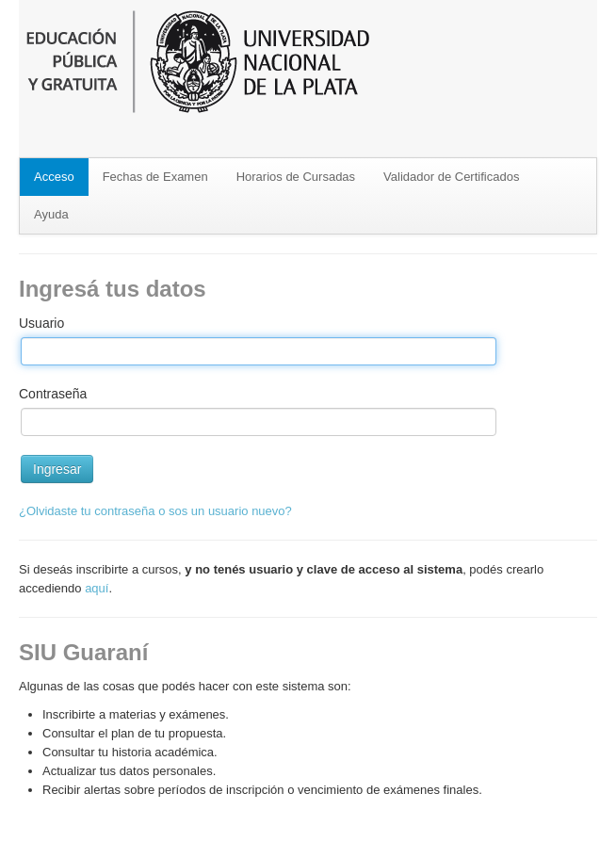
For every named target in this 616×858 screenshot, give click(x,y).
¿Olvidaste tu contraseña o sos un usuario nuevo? (155, 511)
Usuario (41, 323)
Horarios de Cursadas (296, 177)
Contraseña (53, 394)
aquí (97, 588)
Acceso (54, 177)
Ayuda (51, 214)
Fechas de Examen (155, 177)
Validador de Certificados (451, 177)
